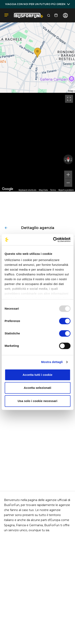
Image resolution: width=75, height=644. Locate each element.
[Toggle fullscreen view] (69, 99)
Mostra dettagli (52, 362)
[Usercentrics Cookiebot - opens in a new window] (53, 240)
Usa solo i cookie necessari (37, 401)
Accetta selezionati (37, 388)
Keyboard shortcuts (27, 190)
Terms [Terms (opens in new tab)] (53, 190)
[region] (37, 142)
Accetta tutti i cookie (37, 375)
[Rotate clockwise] (72, 159)
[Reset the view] (68, 159)
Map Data (43, 190)
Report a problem (66, 190)
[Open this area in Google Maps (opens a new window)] (8, 189)
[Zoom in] (68, 175)
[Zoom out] (68, 183)
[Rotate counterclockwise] (65, 159)
